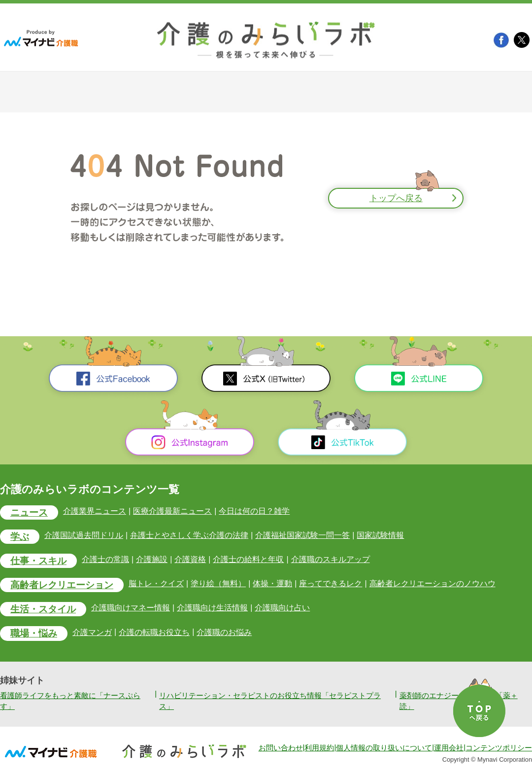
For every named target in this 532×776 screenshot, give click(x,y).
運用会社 (449, 748)
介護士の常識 (105, 559)
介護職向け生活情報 (212, 608)
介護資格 (190, 559)
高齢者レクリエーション (62, 585)
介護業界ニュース (95, 511)
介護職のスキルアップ (331, 559)
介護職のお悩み (224, 632)
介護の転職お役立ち (154, 632)
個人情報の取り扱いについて (384, 748)
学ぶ (20, 537)
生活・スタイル (43, 609)
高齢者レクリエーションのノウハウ (432, 583)
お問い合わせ (281, 748)
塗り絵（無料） (218, 583)
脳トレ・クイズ (156, 583)
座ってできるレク (331, 583)
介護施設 (152, 559)
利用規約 (319, 748)
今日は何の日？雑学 (254, 511)
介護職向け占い (282, 608)
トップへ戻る (396, 198)
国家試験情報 (380, 535)
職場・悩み (34, 634)
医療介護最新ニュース (172, 511)
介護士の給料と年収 (248, 559)
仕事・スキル (38, 561)
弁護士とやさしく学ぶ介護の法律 (189, 535)
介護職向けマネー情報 (131, 608)
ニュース (29, 512)
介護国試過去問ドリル (84, 535)
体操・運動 (272, 583)
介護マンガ (92, 632)
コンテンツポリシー (499, 748)
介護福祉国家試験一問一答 (302, 535)
